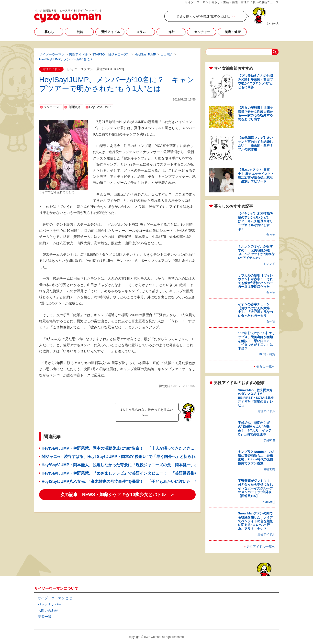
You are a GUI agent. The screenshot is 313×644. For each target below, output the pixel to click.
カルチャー (202, 32)
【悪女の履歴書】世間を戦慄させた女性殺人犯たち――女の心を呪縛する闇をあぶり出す (255, 113)
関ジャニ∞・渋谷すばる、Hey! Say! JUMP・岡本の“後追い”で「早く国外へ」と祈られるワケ (124, 457)
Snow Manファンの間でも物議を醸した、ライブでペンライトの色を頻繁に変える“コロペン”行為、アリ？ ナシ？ (255, 521)
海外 (172, 32)
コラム (141, 32)
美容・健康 (233, 32)
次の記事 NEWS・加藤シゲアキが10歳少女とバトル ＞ (117, 495)
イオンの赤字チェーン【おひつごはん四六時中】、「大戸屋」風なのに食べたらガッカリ (255, 310)
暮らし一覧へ (266, 366)
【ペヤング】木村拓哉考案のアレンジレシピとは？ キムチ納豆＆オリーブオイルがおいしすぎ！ (255, 221)
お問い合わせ (48, 611)
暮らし (49, 32)
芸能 (80, 32)
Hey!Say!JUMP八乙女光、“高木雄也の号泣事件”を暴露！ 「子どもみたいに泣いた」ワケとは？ (128, 482)
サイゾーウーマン (68, 16)
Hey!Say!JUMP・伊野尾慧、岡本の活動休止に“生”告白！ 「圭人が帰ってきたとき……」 (122, 448)
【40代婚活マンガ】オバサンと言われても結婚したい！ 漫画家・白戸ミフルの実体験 (256, 144)
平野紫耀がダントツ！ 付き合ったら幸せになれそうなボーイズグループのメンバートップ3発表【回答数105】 (255, 488)
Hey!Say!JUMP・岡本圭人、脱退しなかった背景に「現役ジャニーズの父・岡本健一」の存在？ (126, 465)
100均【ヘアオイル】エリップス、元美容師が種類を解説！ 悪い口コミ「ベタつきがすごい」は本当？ (257, 341)
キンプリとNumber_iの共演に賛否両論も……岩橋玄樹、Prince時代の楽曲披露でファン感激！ (256, 457)
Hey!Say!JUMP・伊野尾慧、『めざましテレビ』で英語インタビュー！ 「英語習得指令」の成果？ (130, 473)
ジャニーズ (51, 107)
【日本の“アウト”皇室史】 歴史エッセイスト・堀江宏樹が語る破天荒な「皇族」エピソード (256, 176)
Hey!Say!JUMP (100, 107)
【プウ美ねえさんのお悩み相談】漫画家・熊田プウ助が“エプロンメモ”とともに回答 (255, 81)
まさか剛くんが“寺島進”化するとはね (203, 16)
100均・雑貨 (267, 354)
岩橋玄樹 (269, 469)
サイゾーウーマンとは (55, 598)
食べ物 (271, 235)
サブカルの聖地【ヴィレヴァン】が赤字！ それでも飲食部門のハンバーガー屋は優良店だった (255, 281)
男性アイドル (111, 32)
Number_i (269, 502)
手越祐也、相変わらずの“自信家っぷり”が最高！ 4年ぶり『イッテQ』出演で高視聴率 (255, 429)
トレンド (269, 264)
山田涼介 (74, 107)
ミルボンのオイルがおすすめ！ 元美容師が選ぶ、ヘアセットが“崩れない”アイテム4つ (256, 252)
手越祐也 (269, 440)
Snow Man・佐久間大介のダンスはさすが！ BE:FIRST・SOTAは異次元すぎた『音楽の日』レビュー (256, 398)
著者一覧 (45, 617)
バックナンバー (50, 604)
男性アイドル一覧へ (261, 547)
